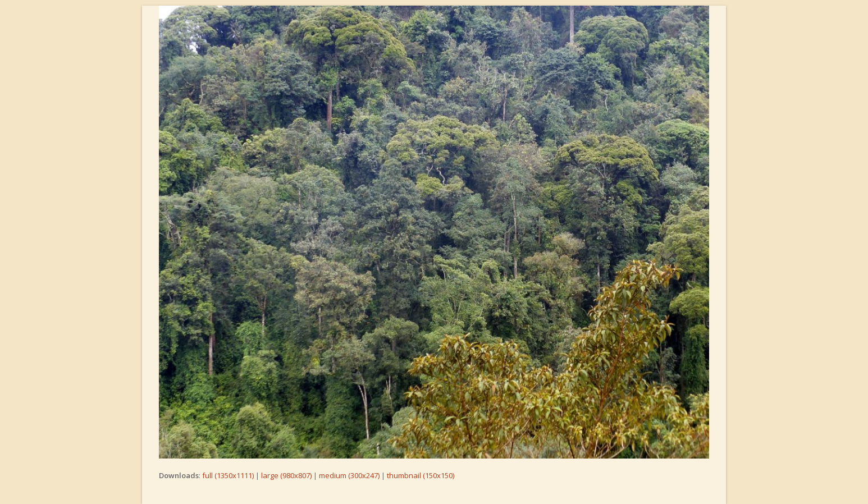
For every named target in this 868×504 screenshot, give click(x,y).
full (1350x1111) (228, 475)
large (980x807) (286, 475)
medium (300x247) (349, 475)
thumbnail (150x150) (421, 475)
